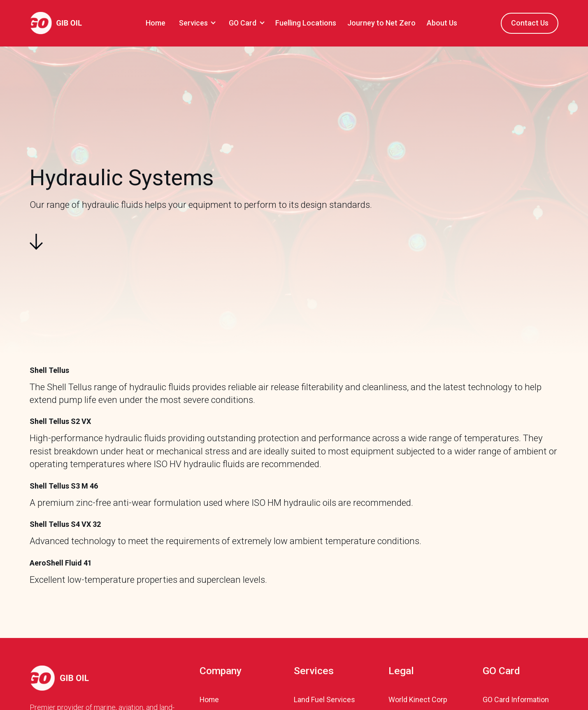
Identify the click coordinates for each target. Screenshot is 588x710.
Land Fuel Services (324, 700)
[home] (56, 23)
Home (156, 23)
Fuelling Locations (306, 23)
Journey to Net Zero (381, 23)
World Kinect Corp (418, 700)
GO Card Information (516, 700)
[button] (196, 23)
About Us (442, 23)
